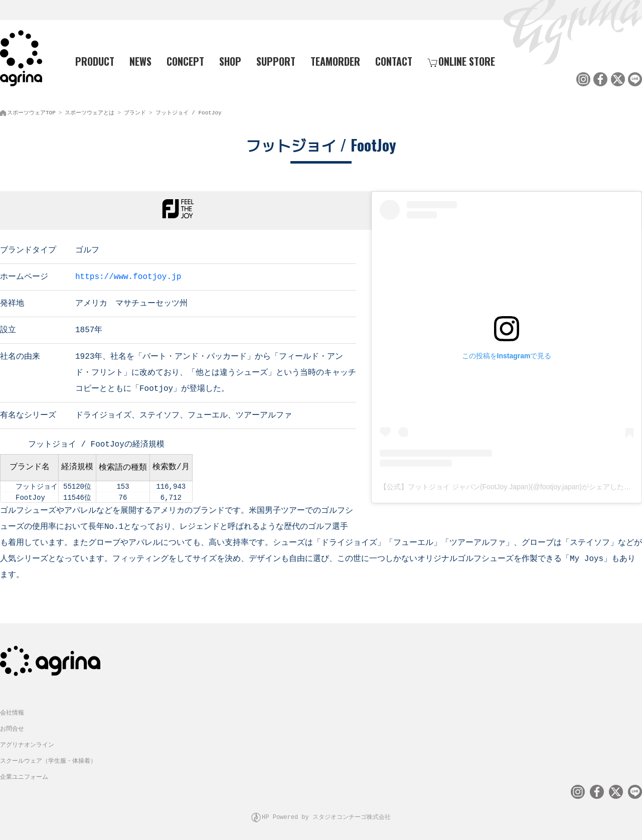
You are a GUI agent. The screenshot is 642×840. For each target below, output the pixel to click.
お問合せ (12, 725)
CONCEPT (185, 61)
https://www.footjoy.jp (128, 274)
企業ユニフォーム (24, 774)
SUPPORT (276, 61)
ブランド (135, 111)
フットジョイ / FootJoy (189, 111)
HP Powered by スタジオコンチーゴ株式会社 (326, 812)
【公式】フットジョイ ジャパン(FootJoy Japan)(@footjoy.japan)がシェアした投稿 (509, 485)
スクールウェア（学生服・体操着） (48, 757)
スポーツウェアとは (90, 111)
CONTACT (394, 61)
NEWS (140, 61)
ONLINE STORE (461, 61)
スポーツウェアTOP (31, 111)
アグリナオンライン (27, 741)
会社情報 (12, 709)
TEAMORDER (335, 61)
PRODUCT (91, 61)
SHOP (230, 61)
